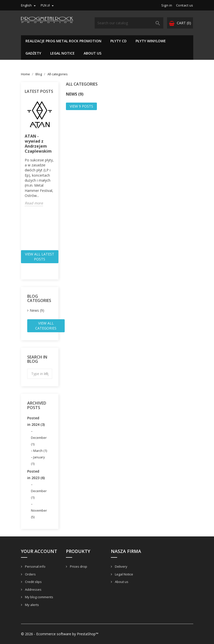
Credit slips (33, 582)
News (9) (37, 310)
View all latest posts (40, 257)
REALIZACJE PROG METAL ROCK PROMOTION (63, 41)
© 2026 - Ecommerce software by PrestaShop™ (60, 634)
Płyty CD (118, 41)
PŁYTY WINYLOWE (151, 41)
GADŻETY (33, 53)
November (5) (39, 514)
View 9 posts (81, 106)
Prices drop (78, 566)
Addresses (33, 589)
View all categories (46, 326)
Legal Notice (62, 53)
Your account (39, 551)
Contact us (185, 5)
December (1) (39, 441)
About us (93, 53)
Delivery (121, 566)
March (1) (40, 451)
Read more (34, 203)
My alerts (32, 605)
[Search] (129, 23)
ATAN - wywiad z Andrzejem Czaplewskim (38, 144)
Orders (30, 574)
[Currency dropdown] (48, 5)
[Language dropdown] (29, 5)
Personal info (35, 566)
